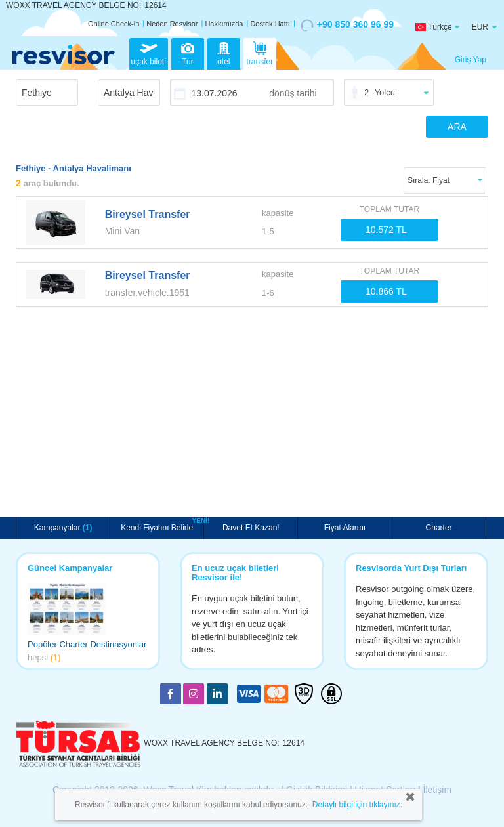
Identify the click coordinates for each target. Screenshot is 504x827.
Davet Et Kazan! (251, 528)
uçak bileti (149, 53)
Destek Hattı (270, 24)
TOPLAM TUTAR (389, 209)
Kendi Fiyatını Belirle (158, 526)
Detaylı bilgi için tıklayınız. (357, 805)
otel (224, 53)
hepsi (44, 657)
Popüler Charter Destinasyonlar (87, 644)
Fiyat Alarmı (345, 528)
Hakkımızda (224, 24)
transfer (260, 53)
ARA (457, 127)
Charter (439, 528)
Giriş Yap (471, 60)
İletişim (438, 790)
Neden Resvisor (172, 24)
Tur (188, 53)
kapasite (278, 213)
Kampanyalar (63, 528)
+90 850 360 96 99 (347, 25)
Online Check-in (114, 24)
